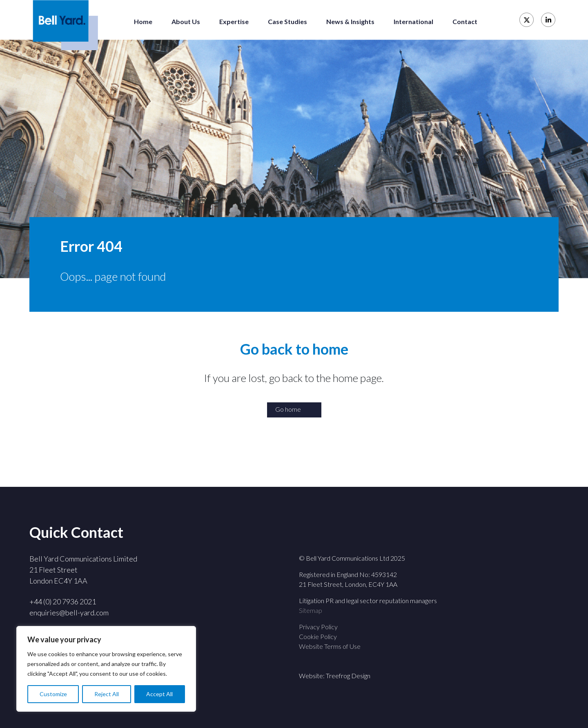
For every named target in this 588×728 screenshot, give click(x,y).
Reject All (107, 694)
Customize (53, 694)
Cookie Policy (318, 636)
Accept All (159, 694)
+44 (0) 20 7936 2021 (63, 601)
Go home (288, 409)
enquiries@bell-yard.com (69, 613)
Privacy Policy (318, 627)
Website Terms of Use (330, 646)
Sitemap (311, 610)
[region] (106, 669)
